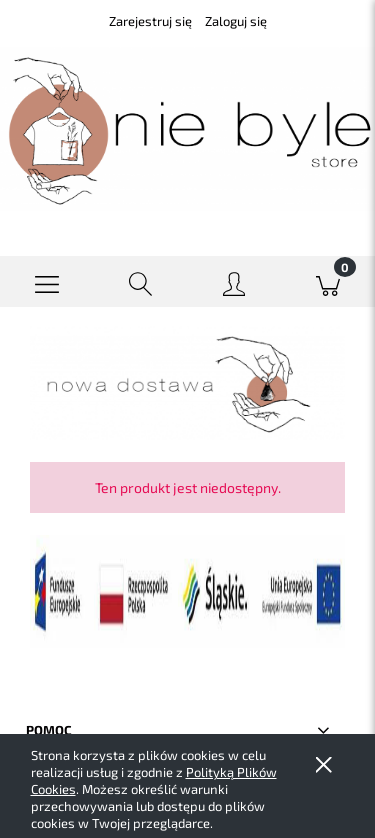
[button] (47, 282)
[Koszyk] (328, 282)
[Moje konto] (235, 285)
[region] (187, 383)
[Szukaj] (141, 282)
